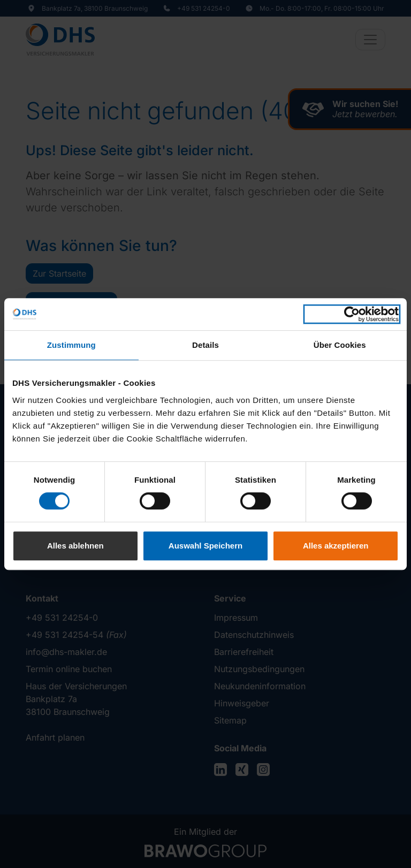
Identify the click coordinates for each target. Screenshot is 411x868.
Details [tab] (205, 345)
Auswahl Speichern (205, 546)
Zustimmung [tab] (71, 345)
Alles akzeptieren (336, 546)
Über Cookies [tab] (340, 345)
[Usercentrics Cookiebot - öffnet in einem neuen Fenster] (352, 314)
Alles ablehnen (75, 546)
